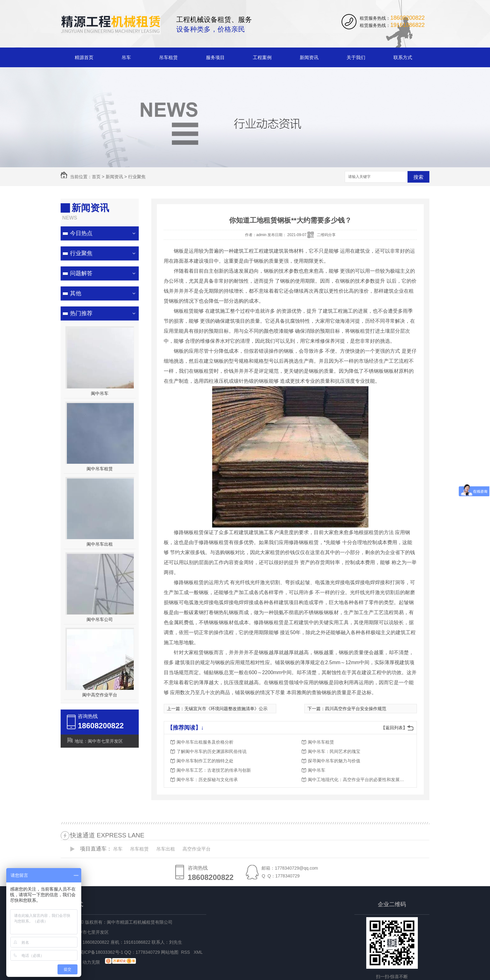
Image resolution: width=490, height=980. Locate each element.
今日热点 (81, 233)
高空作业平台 (197, 849)
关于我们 (356, 57)
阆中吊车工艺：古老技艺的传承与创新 (214, 770)
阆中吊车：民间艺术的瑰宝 (334, 751)
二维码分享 (326, 235)
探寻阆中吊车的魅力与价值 (334, 761)
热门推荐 (81, 313)
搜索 (418, 177)
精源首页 (84, 57)
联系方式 (403, 57)
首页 (96, 177)
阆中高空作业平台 (100, 695)
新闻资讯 (309, 57)
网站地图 (170, 952)
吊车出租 (166, 849)
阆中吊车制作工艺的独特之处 (205, 761)
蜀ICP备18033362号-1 (101, 952)
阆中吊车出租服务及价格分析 (205, 742)
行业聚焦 (137, 177)
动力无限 (91, 962)
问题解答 (81, 273)
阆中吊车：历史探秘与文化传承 (207, 780)
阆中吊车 (100, 393)
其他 (76, 293)
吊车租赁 (168, 57)
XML (199, 952)
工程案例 (262, 57)
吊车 (126, 57)
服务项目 (215, 57)
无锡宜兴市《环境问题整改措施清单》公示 (226, 709)
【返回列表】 (394, 728)
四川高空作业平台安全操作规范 (356, 709)
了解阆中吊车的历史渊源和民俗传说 (212, 751)
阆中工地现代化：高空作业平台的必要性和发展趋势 (358, 780)
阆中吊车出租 (100, 544)
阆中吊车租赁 (100, 469)
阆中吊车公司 (100, 619)
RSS (186, 952)
